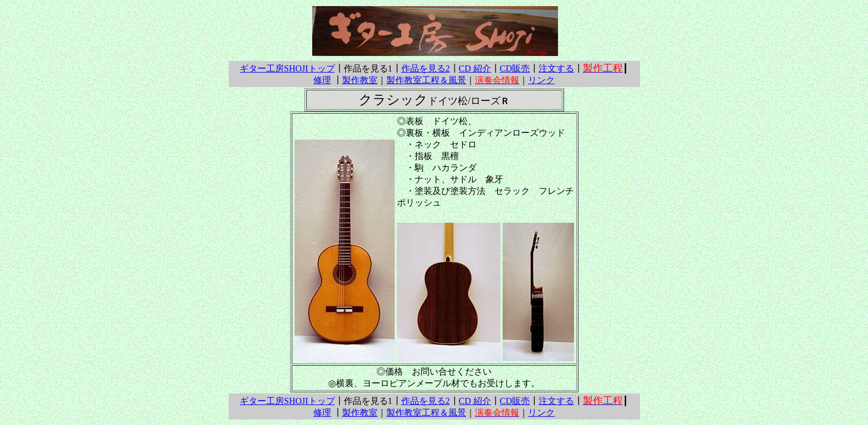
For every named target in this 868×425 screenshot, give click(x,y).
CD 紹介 (475, 68)
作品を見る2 (426, 68)
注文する (556, 68)
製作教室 (360, 80)
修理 (322, 80)
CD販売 (515, 68)
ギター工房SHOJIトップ (287, 68)
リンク (541, 80)
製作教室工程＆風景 (426, 80)
